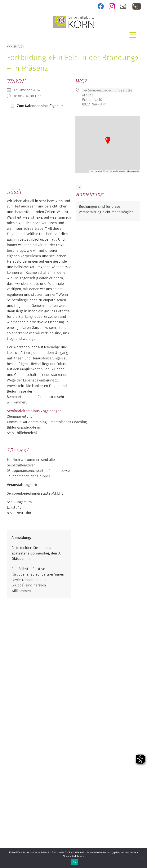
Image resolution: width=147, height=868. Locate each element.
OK (74, 862)
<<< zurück (16, 46)
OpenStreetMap (118, 171)
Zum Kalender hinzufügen (35, 106)
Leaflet (98, 171)
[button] (108, 140)
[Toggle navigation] (133, 35)
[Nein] (142, 858)
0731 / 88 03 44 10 (137, 6)
